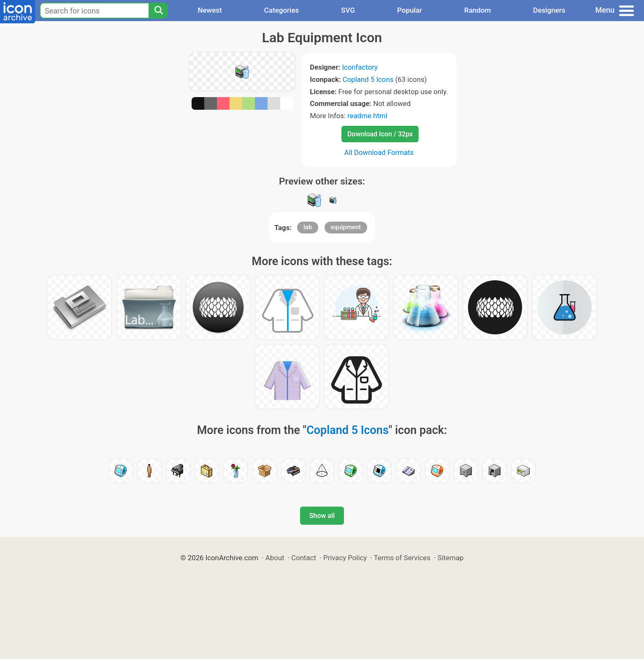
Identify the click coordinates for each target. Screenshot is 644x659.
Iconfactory (360, 67)
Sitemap (451, 558)
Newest (210, 10)
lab (308, 227)
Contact (304, 558)
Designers (549, 10)
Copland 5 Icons (368, 79)
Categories (282, 10)
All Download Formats (379, 152)
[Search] (158, 11)
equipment (346, 227)
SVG (348, 10)
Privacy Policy (345, 558)
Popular (410, 10)
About (275, 558)
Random (478, 10)
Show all (322, 516)
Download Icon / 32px (380, 134)
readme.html (367, 116)
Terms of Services (402, 558)
